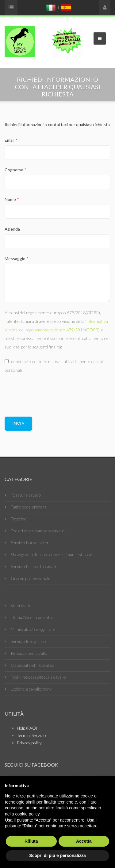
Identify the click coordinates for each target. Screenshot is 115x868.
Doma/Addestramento (31, 617)
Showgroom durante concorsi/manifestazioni (52, 554)
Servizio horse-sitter (30, 543)
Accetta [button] (84, 841)
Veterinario (21, 605)
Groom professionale (31, 578)
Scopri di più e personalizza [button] (57, 855)
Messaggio (17, 259)
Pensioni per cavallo (29, 653)
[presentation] (51, 392)
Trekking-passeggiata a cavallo (38, 677)
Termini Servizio (31, 735)
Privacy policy (29, 743)
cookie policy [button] (27, 814)
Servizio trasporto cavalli (33, 566)
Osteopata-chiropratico (33, 665)
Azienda (12, 229)
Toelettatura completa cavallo (38, 531)
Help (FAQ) (27, 728)
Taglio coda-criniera (29, 507)
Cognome (15, 170)
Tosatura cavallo (26, 495)
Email (11, 140)
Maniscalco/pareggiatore (33, 629)
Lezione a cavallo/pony (31, 689)
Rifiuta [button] (31, 841)
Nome (12, 199)
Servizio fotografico (28, 641)
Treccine (19, 519)
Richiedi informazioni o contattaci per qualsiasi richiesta (57, 124)
